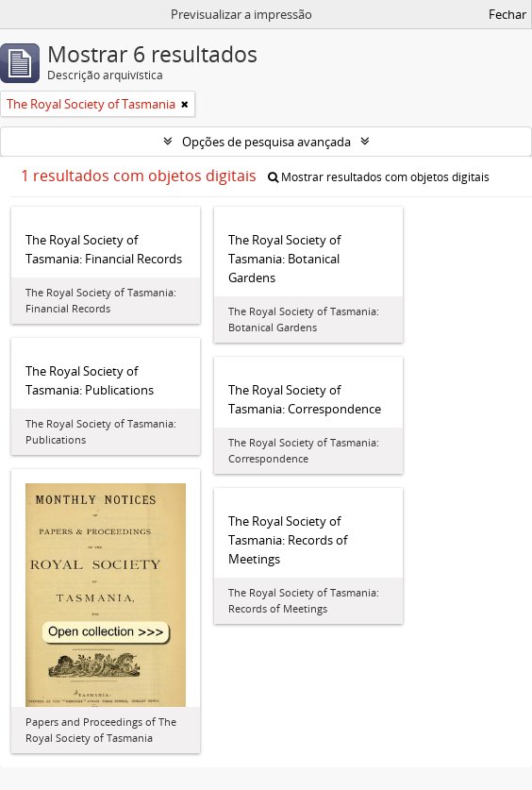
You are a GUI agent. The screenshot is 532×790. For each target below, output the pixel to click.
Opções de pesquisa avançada (266, 142)
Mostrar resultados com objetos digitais (379, 177)
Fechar (507, 14)
